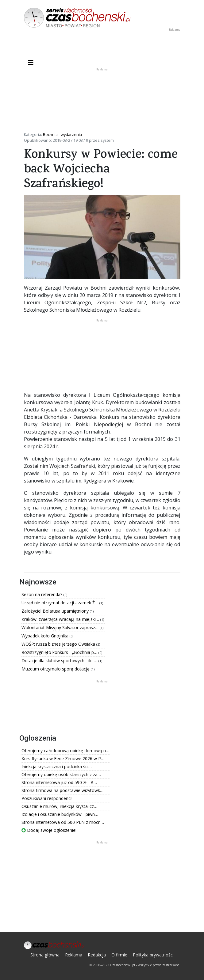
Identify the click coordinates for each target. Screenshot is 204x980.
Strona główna (45, 955)
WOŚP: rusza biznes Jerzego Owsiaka (59, 644)
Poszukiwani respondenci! (47, 798)
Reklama (74, 955)
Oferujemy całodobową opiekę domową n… (65, 751)
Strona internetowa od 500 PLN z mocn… (63, 822)
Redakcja (97, 955)
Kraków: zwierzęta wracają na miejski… (61, 619)
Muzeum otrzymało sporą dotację (56, 669)
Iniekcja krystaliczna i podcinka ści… (57, 766)
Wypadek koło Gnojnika (46, 636)
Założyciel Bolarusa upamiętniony (56, 611)
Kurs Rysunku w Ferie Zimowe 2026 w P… (63, 758)
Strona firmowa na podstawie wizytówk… (62, 790)
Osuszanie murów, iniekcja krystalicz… (59, 806)
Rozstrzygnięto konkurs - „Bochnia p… (60, 652)
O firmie (119, 955)
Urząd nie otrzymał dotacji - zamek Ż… (60, 603)
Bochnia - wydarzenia (62, 134)
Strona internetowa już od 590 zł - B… (59, 782)
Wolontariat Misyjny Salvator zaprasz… (61, 627)
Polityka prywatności (153, 955)
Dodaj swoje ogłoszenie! (49, 830)
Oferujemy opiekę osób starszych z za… (61, 774)
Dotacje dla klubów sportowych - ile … (60, 661)
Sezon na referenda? (42, 594)
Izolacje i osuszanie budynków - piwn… (60, 814)
